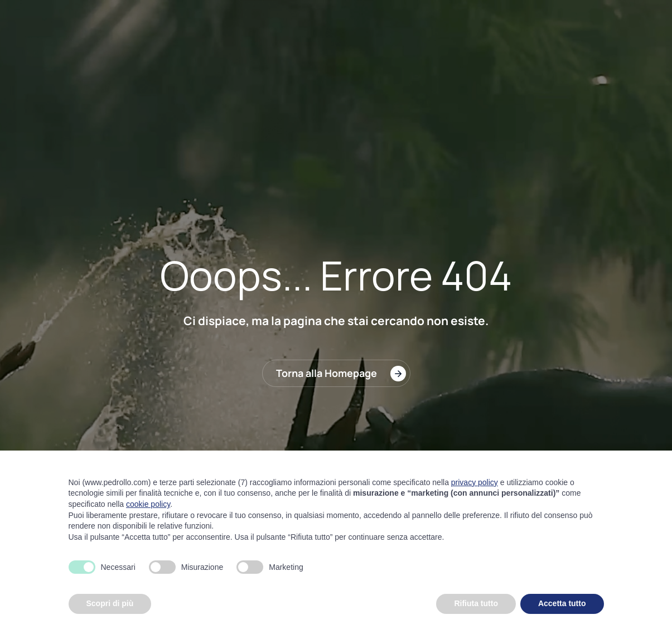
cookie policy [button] (148, 504)
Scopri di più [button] (110, 603)
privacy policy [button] (475, 482)
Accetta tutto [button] (562, 603)
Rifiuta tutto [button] (476, 603)
